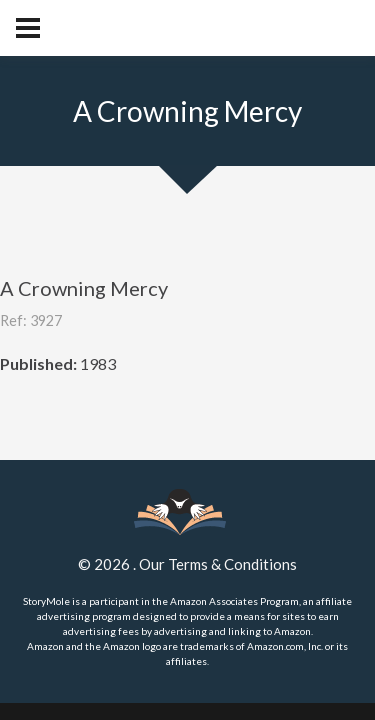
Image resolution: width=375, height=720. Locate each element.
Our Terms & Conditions (218, 564)
